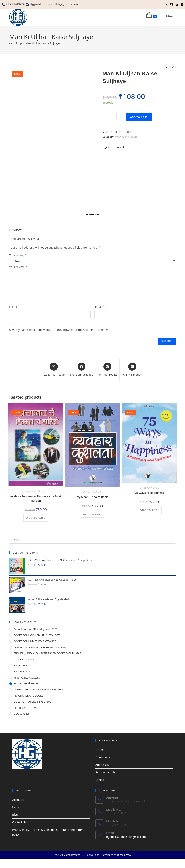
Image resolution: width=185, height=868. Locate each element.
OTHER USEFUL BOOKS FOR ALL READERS (38, 689)
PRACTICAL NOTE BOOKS (28, 696)
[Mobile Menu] (167, 16)
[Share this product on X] (54, 370)
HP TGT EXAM (22, 671)
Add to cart (139, 117)
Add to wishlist (115, 147)
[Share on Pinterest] (107, 370)
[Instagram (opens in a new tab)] (177, 4)
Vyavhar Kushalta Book (92, 497)
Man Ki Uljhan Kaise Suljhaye (43, 43)
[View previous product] (166, 67)
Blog (15, 815)
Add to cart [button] (36, 518)
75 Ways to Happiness (149, 493)
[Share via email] (132, 370)
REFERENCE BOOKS (25, 708)
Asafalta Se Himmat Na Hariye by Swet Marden (36, 498)
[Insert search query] (92, 540)
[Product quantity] (113, 117)
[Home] (11, 43)
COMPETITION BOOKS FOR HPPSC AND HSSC (40, 647)
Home (16, 807)
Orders (100, 750)
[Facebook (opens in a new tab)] (172, 4)
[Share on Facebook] (81, 370)
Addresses (102, 765)
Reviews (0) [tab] (92, 214)
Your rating (18, 255)
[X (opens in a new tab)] (166, 4)
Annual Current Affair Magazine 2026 (35, 629)
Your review (18, 267)
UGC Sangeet (21, 714)
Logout (100, 780)
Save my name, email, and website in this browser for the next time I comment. (60, 330)
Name (14, 306)
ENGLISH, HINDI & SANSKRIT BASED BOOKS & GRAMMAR (47, 653)
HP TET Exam (21, 665)
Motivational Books (126, 137)
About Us (18, 800)
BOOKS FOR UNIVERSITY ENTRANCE (35, 641)
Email (99, 306)
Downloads (103, 757)
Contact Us (19, 822)
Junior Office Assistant (27, 678)
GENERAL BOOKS (24, 659)
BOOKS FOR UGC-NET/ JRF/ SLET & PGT (37, 635)
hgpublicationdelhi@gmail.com (126, 837)
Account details (105, 772)
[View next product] (173, 67)
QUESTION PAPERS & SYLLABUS (32, 702)
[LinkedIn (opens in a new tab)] (181, 4)
